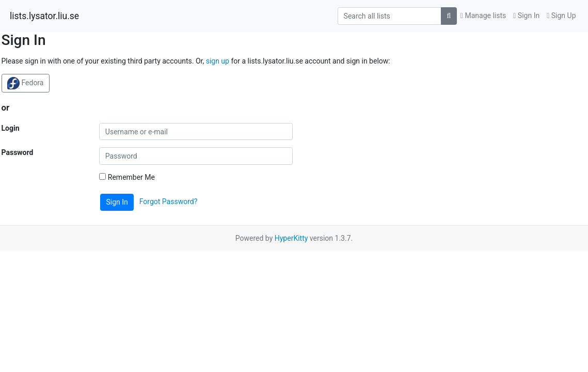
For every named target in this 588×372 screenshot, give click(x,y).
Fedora (25, 83)
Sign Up (561, 16)
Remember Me (127, 177)
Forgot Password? (169, 202)
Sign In (526, 16)
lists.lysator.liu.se (44, 16)
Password (18, 152)
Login (11, 128)
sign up (218, 61)
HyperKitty (291, 238)
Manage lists (483, 16)
